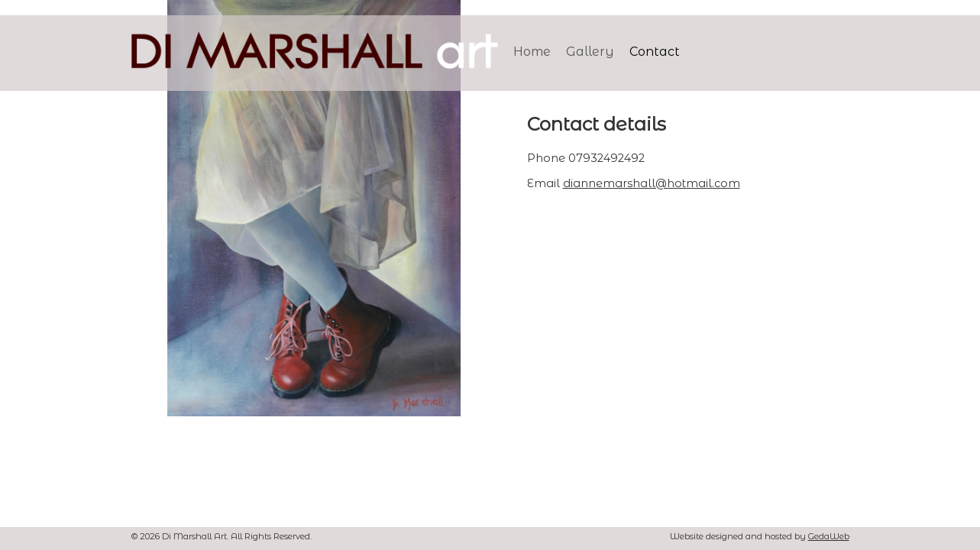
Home (532, 52)
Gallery (590, 52)
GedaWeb (829, 536)
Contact (655, 52)
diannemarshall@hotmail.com (652, 183)
